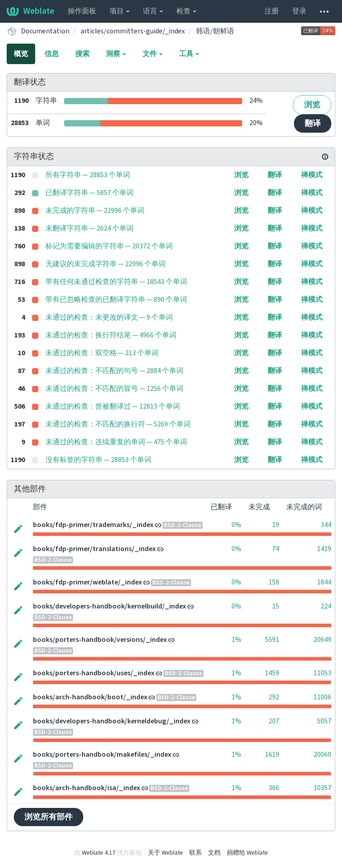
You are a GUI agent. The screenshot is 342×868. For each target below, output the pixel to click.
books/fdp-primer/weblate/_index (88, 582)
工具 (189, 54)
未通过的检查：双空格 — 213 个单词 (102, 353)
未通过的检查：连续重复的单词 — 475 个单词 (116, 442)
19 (276, 525)
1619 (272, 754)
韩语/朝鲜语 (215, 31)
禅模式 (312, 175)
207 (274, 721)
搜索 (82, 54)
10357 (322, 788)
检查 (186, 11)
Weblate (31, 11)
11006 (322, 697)
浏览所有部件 (49, 817)
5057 (324, 721)
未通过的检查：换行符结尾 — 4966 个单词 (111, 335)
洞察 (116, 54)
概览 (21, 54)
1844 (324, 582)
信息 (52, 54)
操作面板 (82, 11)
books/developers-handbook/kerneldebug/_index (112, 721)
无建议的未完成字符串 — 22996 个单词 (106, 264)
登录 (299, 11)
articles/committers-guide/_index (133, 31)
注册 (272, 11)
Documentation (45, 31)
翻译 (313, 124)
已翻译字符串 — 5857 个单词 (90, 193)
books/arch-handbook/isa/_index (87, 788)
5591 (272, 640)
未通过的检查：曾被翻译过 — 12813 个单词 (113, 406)
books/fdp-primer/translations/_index (94, 549)
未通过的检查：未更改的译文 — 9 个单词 (109, 317)
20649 (322, 640)
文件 (153, 54)
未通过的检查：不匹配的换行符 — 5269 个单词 (118, 424)
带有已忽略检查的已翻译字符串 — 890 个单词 (116, 300)
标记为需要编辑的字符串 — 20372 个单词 (109, 246)
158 (274, 582)
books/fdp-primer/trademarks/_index (93, 525)
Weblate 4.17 (99, 853)
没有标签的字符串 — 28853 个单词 (98, 460)
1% (236, 640)
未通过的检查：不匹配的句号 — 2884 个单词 (114, 371)
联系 (195, 853)
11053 (322, 673)
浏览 (312, 105)
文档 (214, 853)
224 (326, 606)
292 (274, 697)
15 (276, 606)
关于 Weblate (165, 853)
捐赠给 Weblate (247, 853)
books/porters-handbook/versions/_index (100, 640)
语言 (153, 11)
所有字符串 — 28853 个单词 (88, 175)
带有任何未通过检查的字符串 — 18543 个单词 (116, 282)
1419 (324, 549)
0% (236, 525)
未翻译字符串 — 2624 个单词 (90, 228)
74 (276, 549)
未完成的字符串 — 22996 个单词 (95, 211)
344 (326, 525)
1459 (272, 673)
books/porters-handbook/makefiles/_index (102, 754)
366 (274, 788)
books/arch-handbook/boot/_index (90, 697)
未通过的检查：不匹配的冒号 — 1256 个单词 (114, 389)
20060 (322, 754)
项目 (120, 11)
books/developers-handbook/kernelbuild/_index (110, 606)
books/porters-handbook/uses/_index (94, 673)
